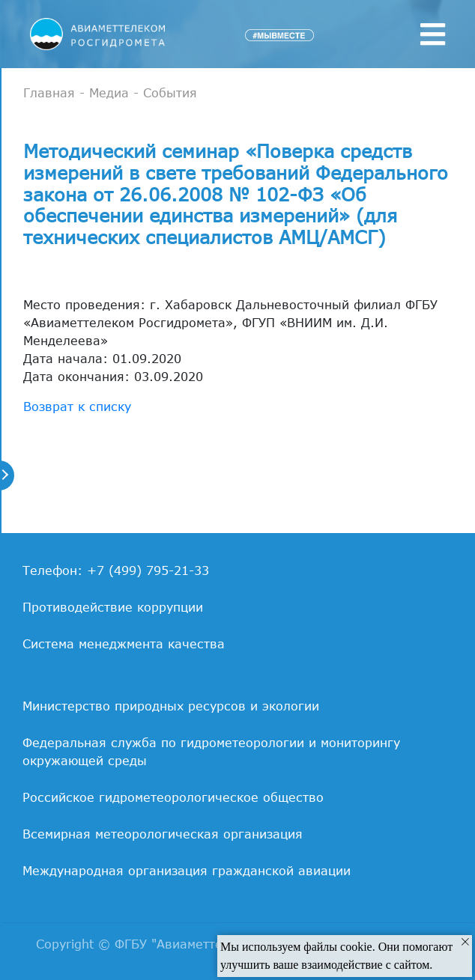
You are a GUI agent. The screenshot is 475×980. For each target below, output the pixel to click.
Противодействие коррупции (113, 607)
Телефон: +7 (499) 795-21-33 (116, 570)
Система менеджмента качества (124, 644)
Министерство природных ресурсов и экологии (171, 706)
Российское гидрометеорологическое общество (173, 797)
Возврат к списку (77, 407)
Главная (49, 93)
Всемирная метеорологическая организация (163, 834)
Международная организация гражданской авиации (187, 871)
